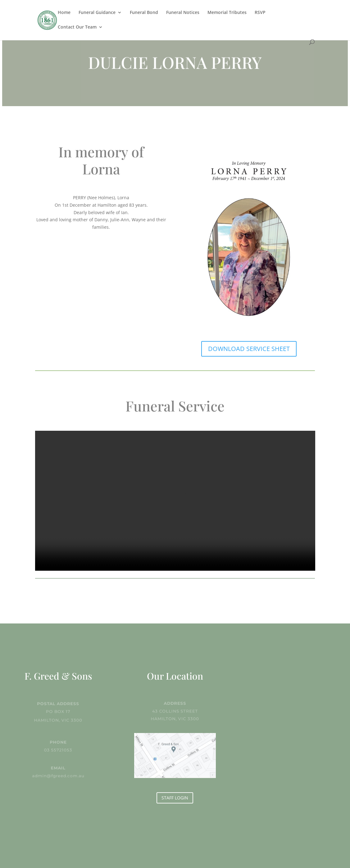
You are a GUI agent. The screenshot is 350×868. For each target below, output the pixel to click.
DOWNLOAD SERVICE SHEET (249, 349)
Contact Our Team (77, 27)
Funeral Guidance (97, 13)
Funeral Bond (144, 13)
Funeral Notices (183, 13)
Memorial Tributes (227, 13)
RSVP (260, 13)
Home (64, 13)
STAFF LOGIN (175, 798)
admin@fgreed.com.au (58, 775)
